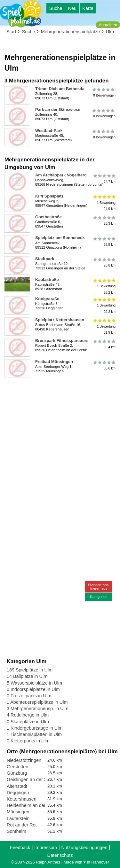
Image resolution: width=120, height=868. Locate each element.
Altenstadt (17, 786)
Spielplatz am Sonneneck (60, 238)
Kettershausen (22, 799)
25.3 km (104, 221)
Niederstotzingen (24, 760)
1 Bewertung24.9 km (104, 203)
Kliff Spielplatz (49, 196)
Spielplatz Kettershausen (60, 320)
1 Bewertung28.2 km (104, 286)
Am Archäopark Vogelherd (61, 175)
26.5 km (104, 241)
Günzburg (17, 773)
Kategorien (99, 597)
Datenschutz (60, 855)
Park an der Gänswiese (58, 109)
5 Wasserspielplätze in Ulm (34, 683)
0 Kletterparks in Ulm (28, 741)
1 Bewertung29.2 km (104, 305)
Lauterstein (18, 818)
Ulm (110, 32)
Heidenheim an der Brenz (33, 805)
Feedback (20, 848)
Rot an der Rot (22, 825)
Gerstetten (17, 767)
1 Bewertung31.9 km (104, 326)
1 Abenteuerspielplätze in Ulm (37, 702)
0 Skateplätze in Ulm (28, 722)
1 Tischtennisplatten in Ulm (34, 734)
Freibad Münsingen (54, 362)
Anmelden (108, 25)
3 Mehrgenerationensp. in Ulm (38, 709)
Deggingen (18, 793)
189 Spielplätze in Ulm (30, 670)
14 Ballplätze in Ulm (27, 676)
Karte (88, 8)
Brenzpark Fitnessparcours (62, 341)
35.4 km (104, 344)
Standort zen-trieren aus (99, 587)
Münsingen (18, 812)
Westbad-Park (49, 131)
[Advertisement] (60, 440)
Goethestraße (48, 217)
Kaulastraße (47, 279)
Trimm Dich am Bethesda (60, 89)
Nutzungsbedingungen (84, 848)
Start (11, 32)
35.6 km (104, 365)
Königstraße (47, 299)
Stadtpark (45, 259)
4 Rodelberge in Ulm (28, 715)
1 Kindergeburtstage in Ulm (35, 728)
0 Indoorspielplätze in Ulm (33, 689)
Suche (56, 8)
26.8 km (104, 262)
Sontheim (16, 831)
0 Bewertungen (104, 92)
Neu (72, 8)
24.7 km (104, 179)
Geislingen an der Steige (32, 779)
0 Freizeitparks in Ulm (29, 696)
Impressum (46, 848)
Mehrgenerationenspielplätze (71, 32)
